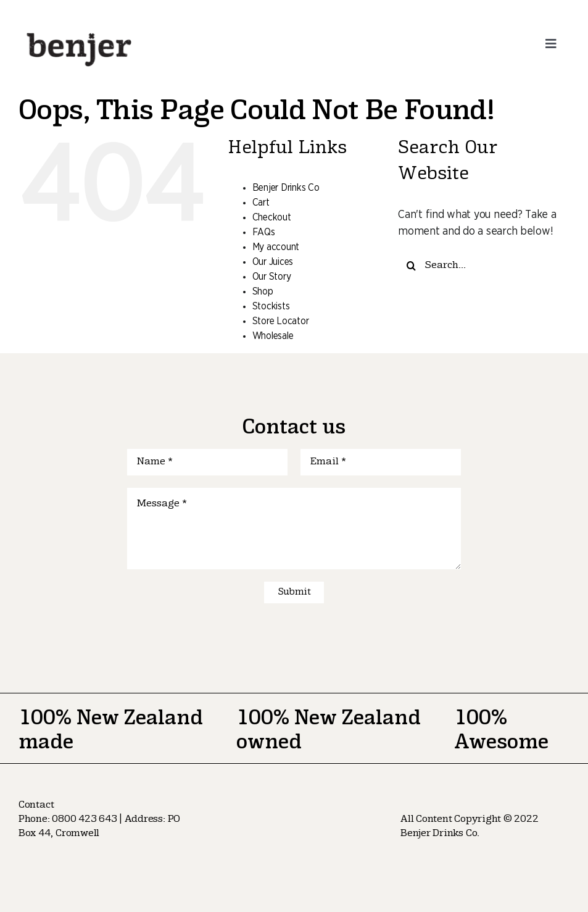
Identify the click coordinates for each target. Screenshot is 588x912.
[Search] (411, 266)
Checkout (272, 217)
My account (276, 247)
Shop (263, 291)
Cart (261, 203)
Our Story (272, 277)
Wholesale (273, 336)
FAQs (264, 232)
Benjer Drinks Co (286, 188)
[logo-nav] (79, 30)
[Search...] (484, 266)
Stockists (271, 306)
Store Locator (281, 321)
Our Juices (273, 262)
